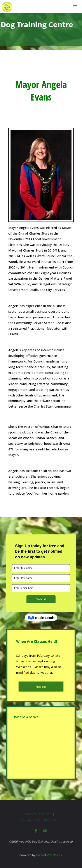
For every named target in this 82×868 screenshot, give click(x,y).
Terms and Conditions (41, 820)
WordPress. (55, 855)
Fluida (40, 855)
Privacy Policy (37, 814)
